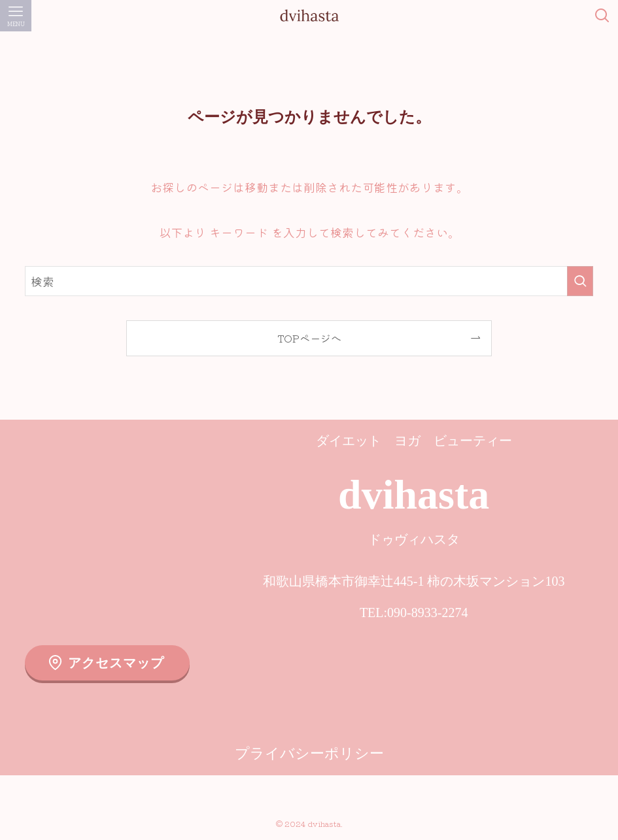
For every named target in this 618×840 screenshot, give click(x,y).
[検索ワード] (309, 281)
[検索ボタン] (602, 16)
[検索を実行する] (580, 281)
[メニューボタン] (16, 16)
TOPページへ (309, 338)
